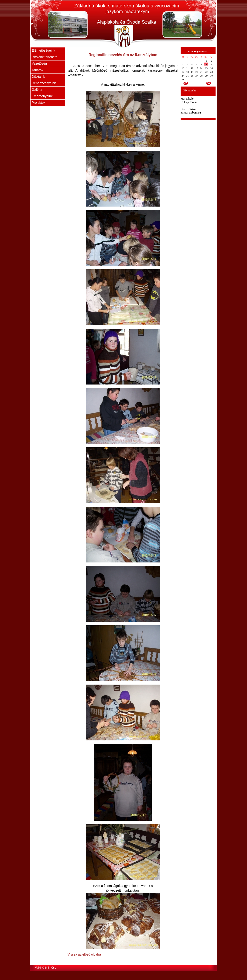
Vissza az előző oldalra (84, 954)
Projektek (38, 103)
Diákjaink (38, 77)
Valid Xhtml (42, 968)
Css (54, 968)
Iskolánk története (45, 57)
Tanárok (38, 70)
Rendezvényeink (44, 83)
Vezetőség (39, 64)
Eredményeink (42, 96)
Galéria (37, 90)
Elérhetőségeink (43, 50)
